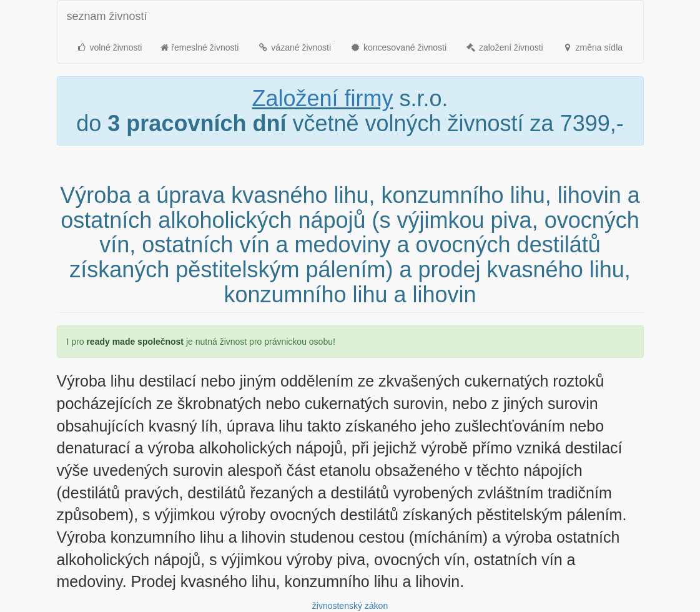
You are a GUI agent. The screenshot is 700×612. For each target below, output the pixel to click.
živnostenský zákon (350, 606)
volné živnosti (109, 47)
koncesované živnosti (398, 47)
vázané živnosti (294, 47)
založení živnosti (504, 47)
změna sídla (592, 47)
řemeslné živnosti (200, 47)
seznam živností (107, 16)
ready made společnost (135, 342)
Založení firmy (322, 98)
